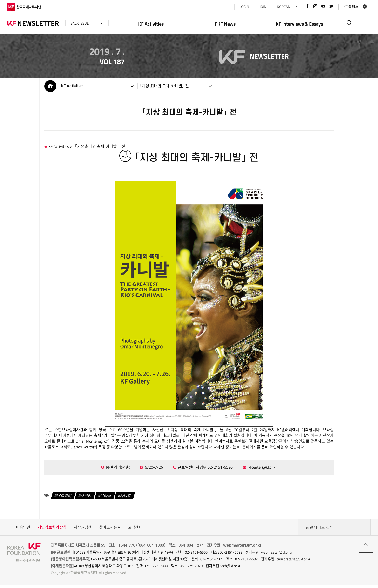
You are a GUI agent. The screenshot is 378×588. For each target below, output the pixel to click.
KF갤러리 (64, 498)
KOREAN (284, 7)
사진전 (86, 498)
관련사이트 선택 (334, 530)
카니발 (126, 498)
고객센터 (135, 530)
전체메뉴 (362, 22)
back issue (80, 23)
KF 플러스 (351, 7)
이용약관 (23, 530)
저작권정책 (83, 530)
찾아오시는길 (110, 530)
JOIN (263, 7)
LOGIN (244, 7)
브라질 (106, 498)
